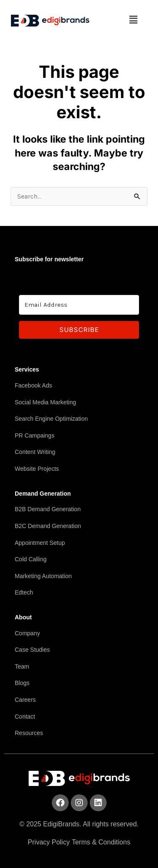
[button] (134, 20)
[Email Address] (79, 305)
